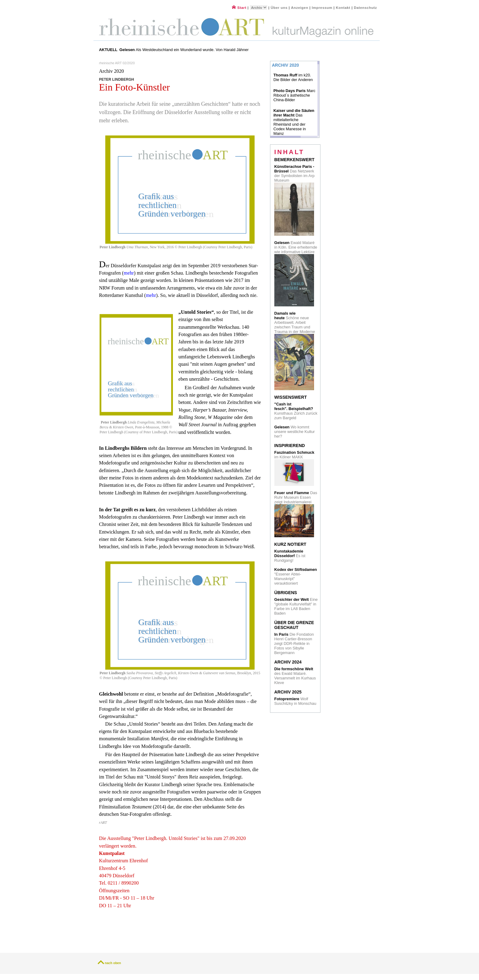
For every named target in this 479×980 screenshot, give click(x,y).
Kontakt (343, 7)
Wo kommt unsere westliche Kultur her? (294, 432)
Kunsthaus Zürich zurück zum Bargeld (296, 411)
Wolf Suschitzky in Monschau (295, 701)
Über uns (279, 7)
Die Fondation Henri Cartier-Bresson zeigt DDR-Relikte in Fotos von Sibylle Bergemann (294, 643)
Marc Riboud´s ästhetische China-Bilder (294, 95)
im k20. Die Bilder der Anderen (293, 77)
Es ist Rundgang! (290, 556)
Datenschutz (365, 7)
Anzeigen (300, 7)
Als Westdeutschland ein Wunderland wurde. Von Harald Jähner (184, 50)
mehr (129, 273)
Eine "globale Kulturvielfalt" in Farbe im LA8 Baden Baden (296, 606)
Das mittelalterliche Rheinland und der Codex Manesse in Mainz (294, 122)
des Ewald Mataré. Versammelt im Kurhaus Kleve (295, 676)
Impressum (322, 7)
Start (239, 7)
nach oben (113, 963)
